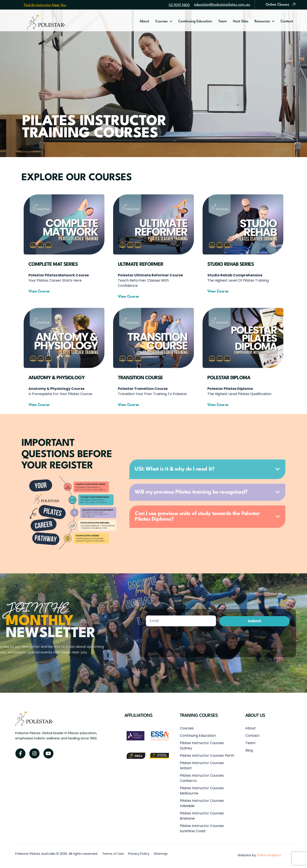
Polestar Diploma (229, 378)
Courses (164, 21)
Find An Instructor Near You (45, 5)
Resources (264, 21)
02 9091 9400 (179, 5)
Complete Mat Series (53, 264)
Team (223, 21)
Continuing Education (195, 21)
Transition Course (140, 378)
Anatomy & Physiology (57, 378)
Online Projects (269, 855)
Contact (287, 21)
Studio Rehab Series (231, 264)
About (144, 21)
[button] (130, 297)
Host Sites (241, 21)
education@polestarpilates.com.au (222, 5)
